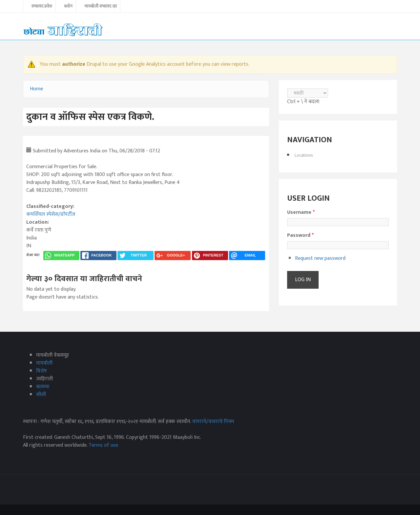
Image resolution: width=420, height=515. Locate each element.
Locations (304, 155)
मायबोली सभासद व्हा (101, 7)
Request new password (320, 258)
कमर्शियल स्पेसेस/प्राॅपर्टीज (51, 214)
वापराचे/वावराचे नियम (213, 422)
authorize (74, 64)
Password (300, 235)
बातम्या (43, 387)
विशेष (42, 371)
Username (301, 213)
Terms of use (103, 445)
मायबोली (44, 363)
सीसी (41, 395)
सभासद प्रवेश (42, 7)
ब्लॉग (68, 7)
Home (36, 89)
